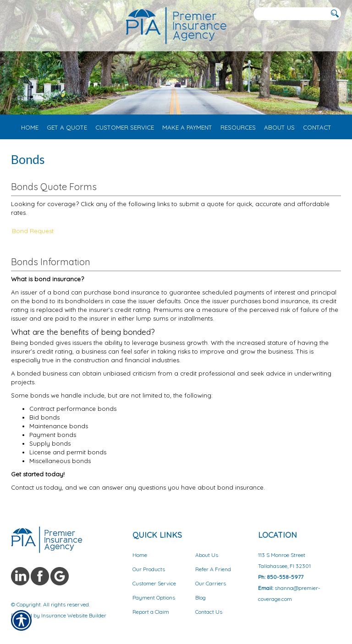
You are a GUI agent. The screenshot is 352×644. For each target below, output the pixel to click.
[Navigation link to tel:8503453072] (13, 14)
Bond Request (33, 231)
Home (140, 555)
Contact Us (209, 612)
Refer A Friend (213, 569)
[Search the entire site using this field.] (291, 14)
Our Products (149, 569)
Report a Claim (151, 612)
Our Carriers (211, 583)
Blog (201, 598)
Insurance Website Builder (74, 615)
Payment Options (154, 598)
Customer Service (154, 583)
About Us (207, 555)
